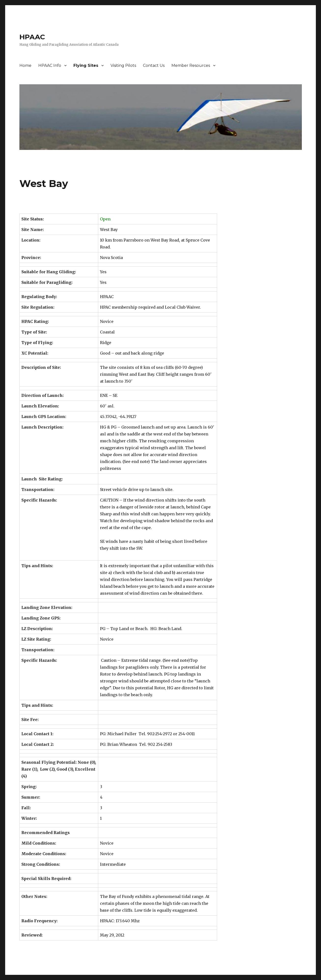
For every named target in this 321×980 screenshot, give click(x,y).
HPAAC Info (50, 65)
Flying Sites (86, 65)
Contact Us (154, 65)
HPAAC (32, 37)
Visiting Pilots (123, 65)
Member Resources (191, 65)
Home (25, 65)
